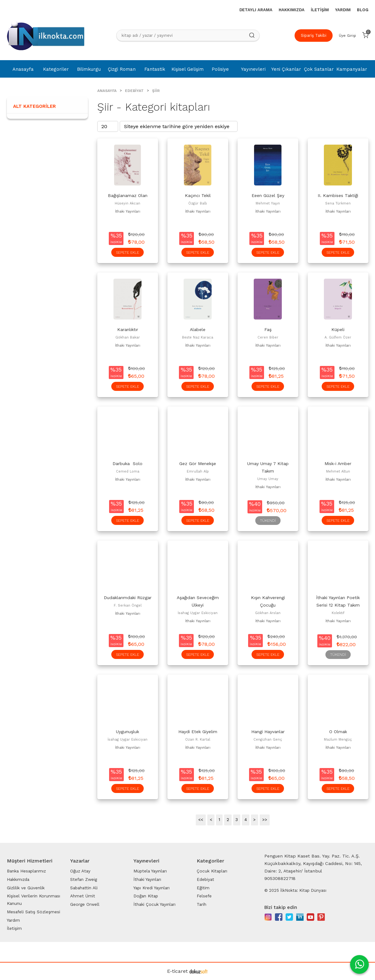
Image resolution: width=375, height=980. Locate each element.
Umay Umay (268, 479)
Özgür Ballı (198, 203)
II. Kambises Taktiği (338, 195)
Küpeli (338, 329)
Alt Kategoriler (34, 106)
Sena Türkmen (338, 203)
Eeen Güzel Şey (268, 195)
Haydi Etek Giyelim (198, 732)
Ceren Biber (268, 337)
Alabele (198, 329)
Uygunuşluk (127, 732)
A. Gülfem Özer (338, 337)
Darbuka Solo (127, 464)
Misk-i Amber (338, 464)
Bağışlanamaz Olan (128, 195)
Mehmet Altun (338, 471)
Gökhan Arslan (268, 613)
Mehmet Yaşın (268, 203)
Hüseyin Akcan (127, 203)
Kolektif (338, 613)
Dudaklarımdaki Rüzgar (128, 598)
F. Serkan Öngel (128, 605)
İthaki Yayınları (128, 211)
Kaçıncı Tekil (198, 195)
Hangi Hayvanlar (268, 732)
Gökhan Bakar (128, 337)
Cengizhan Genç (268, 740)
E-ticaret (177, 971)
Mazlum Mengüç (338, 740)
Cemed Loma (128, 471)
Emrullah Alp (198, 471)
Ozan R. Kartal (198, 740)
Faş (268, 329)
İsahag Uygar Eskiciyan (198, 613)
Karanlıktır (128, 329)
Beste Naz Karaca (198, 337)
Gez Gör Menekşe (198, 464)
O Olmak (338, 732)
